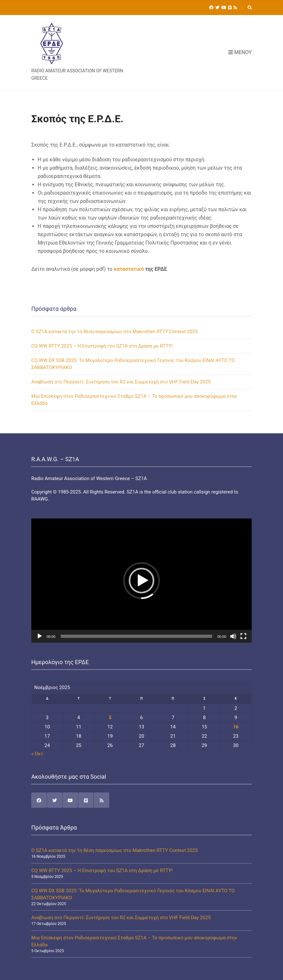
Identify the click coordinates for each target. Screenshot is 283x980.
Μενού (240, 52)
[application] (141, 581)
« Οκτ (37, 754)
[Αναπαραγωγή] (40, 636)
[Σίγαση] (233, 636)
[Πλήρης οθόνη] (243, 636)
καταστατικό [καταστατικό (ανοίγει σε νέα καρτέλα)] (129, 269)
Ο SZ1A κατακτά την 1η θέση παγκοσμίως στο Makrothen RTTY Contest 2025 (115, 332)
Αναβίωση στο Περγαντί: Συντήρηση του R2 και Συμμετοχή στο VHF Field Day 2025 (121, 382)
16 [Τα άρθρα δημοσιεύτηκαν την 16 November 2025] (236, 727)
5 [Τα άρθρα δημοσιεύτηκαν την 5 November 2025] (110, 718)
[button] (141, 581)
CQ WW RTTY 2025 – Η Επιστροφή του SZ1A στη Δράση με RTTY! (102, 346)
